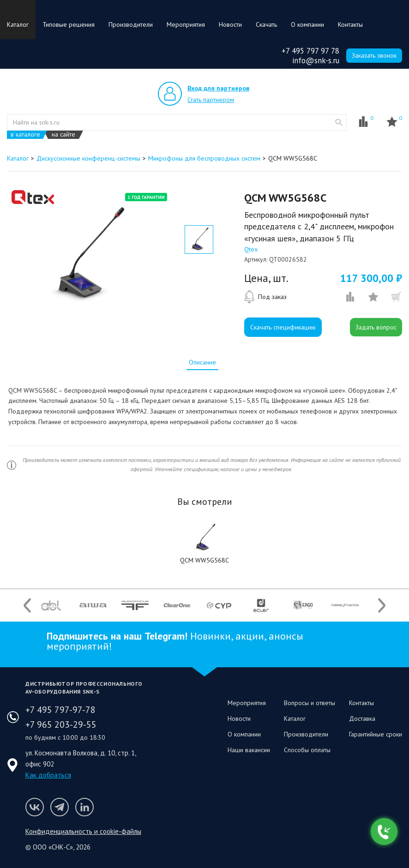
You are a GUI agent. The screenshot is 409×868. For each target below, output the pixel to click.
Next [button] (382, 605)
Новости (230, 24)
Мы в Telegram (60, 807)
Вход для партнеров (218, 88)
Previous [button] (27, 605)
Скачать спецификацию (283, 327)
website (339, 122)
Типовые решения (69, 24)
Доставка (362, 718)
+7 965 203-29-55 (61, 724)
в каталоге (25, 135)
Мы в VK (35, 807)
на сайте (63, 135)
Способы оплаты (307, 750)
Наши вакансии (249, 750)
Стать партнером (211, 100)
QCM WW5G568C (204, 560)
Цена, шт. (266, 278)
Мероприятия (186, 24)
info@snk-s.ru (316, 60)
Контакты (350, 24)
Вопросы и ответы (310, 703)
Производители (131, 24)
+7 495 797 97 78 (310, 51)
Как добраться (48, 775)
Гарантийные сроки (376, 734)
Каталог (18, 24)
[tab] (202, 362)
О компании (307, 24)
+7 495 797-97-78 (60, 710)
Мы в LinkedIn (84, 807)
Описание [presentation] (202, 362)
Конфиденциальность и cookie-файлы (83, 831)
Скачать (266, 24)
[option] (86, 255)
